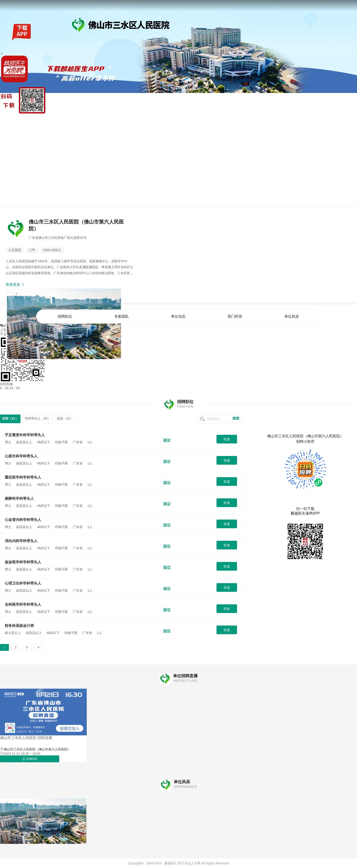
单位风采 (351, 119)
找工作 (25, 119)
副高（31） (65, 418)
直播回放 (30, 759)
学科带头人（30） (38, 418)
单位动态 (306, 119)
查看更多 (15, 285)
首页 (241, 119)
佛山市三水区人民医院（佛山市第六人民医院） (37, 749)
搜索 (236, 418)
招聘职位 (260, 119)
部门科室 (328, 119)
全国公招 (37, 119)
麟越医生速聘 (10, 119)
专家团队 (283, 119)
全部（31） (10, 418)
